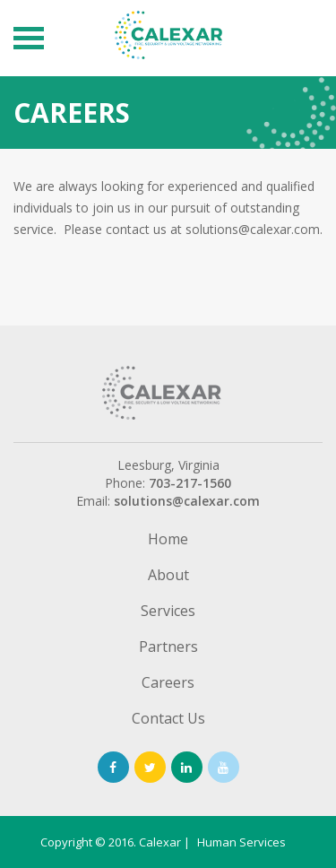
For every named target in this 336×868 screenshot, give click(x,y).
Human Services (241, 842)
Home (168, 541)
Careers (168, 684)
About (168, 577)
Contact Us (168, 720)
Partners (168, 648)
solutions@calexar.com (187, 501)
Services (168, 612)
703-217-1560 (190, 483)
